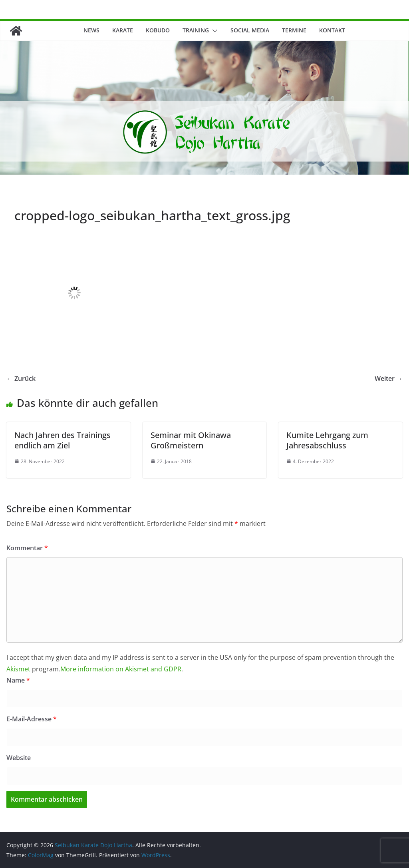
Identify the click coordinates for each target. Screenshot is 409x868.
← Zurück (21, 378)
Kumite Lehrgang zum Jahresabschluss (327, 440)
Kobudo (158, 30)
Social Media (250, 30)
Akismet (18, 669)
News (91, 30)
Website (19, 758)
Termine (294, 30)
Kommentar (27, 548)
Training (196, 30)
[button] (213, 31)
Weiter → (389, 378)
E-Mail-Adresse (32, 719)
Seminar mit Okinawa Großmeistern (191, 440)
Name (18, 680)
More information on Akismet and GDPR (121, 669)
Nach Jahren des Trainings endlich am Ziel (63, 440)
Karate (123, 30)
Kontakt (332, 30)
